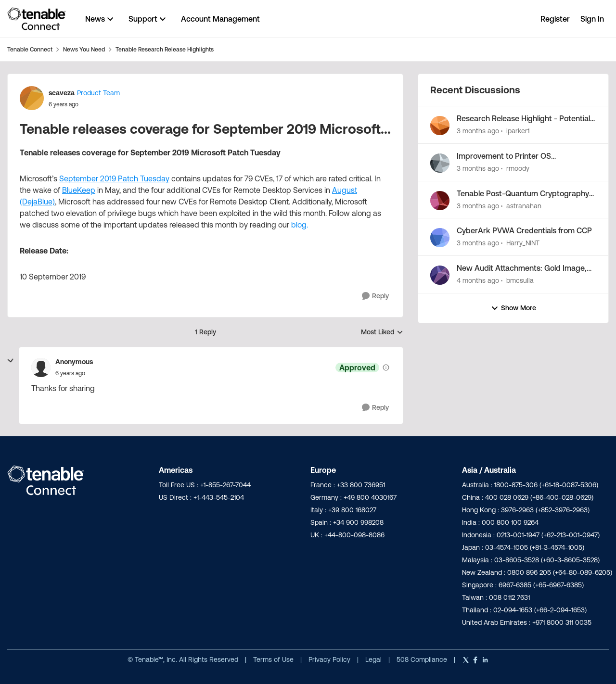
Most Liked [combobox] (382, 333)
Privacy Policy (330, 659)
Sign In (592, 19)
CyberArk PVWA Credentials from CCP (524, 230)
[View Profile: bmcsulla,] (440, 275)
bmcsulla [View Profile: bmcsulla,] (520, 280)
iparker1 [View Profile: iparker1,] (518, 131)
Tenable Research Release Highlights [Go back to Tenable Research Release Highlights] (165, 49)
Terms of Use (273, 659)
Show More (513, 308)
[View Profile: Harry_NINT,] (440, 238)
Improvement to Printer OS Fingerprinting (504, 156)
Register (555, 19)
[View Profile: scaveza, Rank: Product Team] (32, 98)
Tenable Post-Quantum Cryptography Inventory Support (523, 194)
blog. (300, 225)
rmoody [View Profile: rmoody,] (518, 168)
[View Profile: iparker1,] (440, 126)
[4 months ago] (478, 281)
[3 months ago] (478, 131)
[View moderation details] (386, 367)
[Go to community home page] (37, 19)
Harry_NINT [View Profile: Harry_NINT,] (523, 243)
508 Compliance (423, 659)
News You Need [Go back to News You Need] (84, 49)
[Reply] (375, 296)
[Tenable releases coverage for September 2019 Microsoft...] (70, 373)
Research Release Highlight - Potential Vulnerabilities (523, 119)
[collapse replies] (11, 361)
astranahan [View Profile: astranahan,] (524, 205)
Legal (374, 659)
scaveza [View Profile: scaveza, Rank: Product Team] (62, 93)
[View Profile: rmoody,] (440, 163)
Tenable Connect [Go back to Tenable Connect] (30, 49)
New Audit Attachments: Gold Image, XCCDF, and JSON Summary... (522, 268)
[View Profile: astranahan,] (440, 201)
